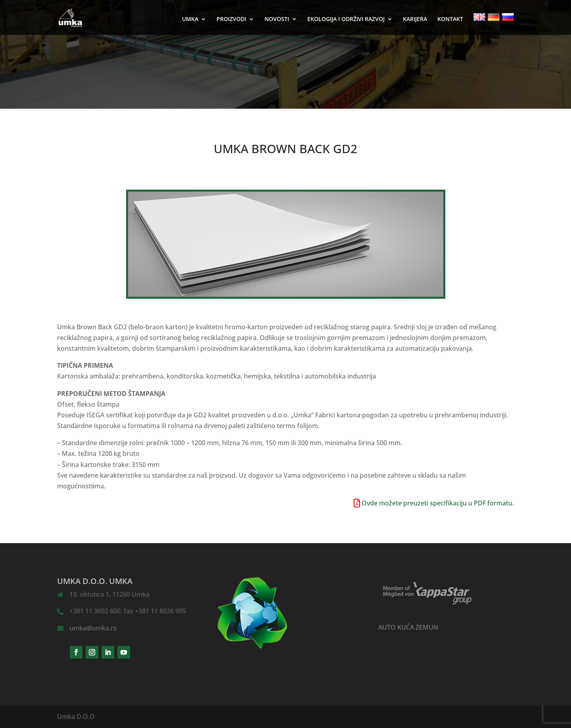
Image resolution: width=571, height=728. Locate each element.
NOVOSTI (277, 19)
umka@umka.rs (93, 628)
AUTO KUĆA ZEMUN (408, 627)
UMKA (190, 19)
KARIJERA (415, 19)
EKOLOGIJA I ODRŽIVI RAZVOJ (346, 19)
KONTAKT (450, 19)
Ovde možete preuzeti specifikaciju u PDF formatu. (438, 503)
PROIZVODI (231, 19)
